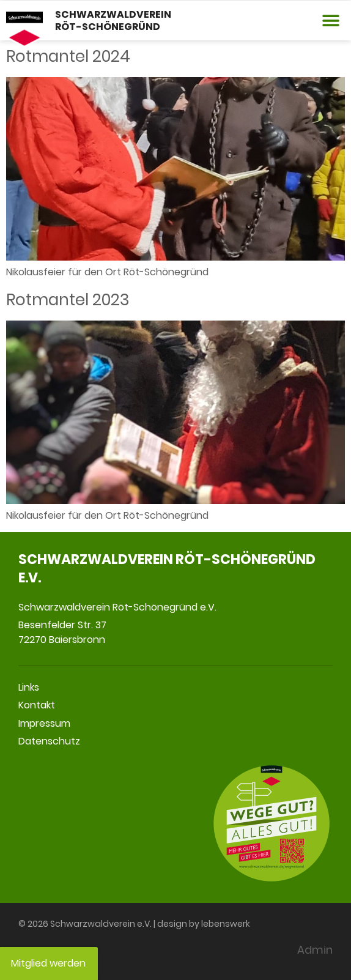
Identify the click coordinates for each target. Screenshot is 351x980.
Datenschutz (49, 741)
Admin (315, 950)
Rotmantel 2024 (68, 56)
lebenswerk (226, 924)
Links (29, 687)
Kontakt (37, 705)
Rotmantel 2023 (68, 300)
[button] (331, 20)
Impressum (44, 723)
